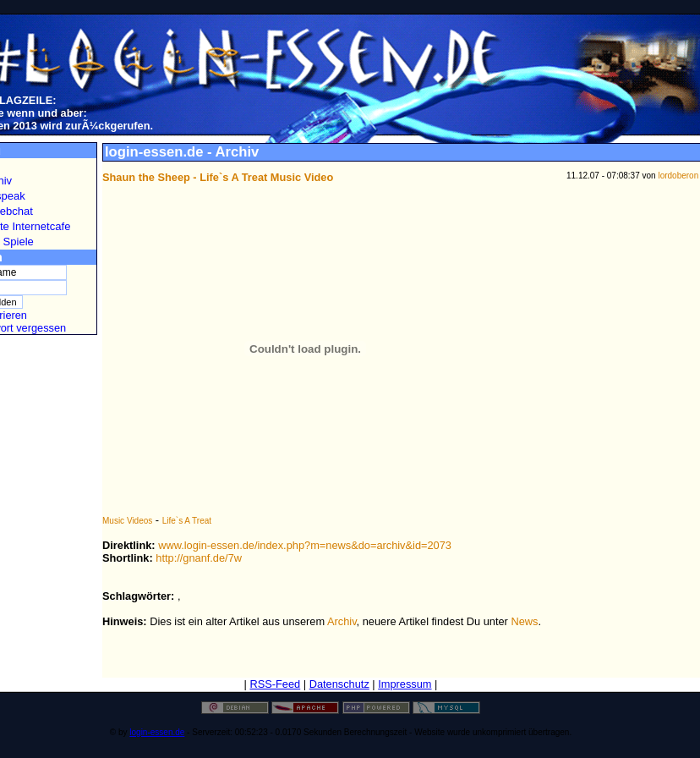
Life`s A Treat (187, 521)
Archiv (342, 621)
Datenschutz (339, 684)
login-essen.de (157, 732)
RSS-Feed (275, 684)
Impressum (405, 684)
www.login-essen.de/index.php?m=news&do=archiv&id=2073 (305, 545)
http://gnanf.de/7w (199, 558)
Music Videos (127, 521)
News (524, 621)
